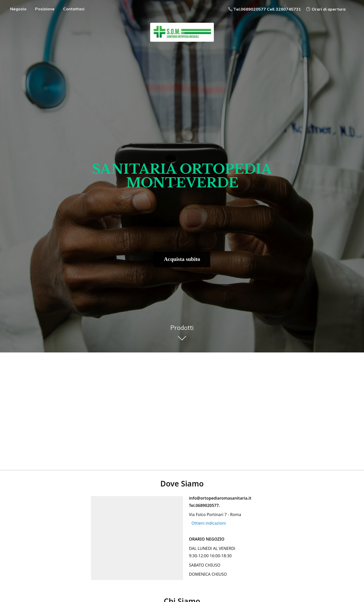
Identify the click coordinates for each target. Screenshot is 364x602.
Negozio (18, 9)
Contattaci (74, 9)
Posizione (45, 9)
